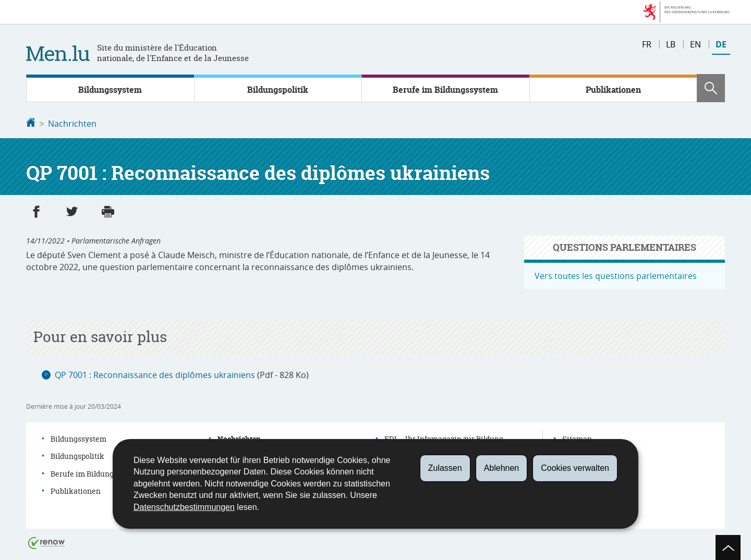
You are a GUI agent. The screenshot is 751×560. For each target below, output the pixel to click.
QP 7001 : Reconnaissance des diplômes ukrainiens (155, 374)
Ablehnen (502, 468)
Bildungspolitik (278, 90)
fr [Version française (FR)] (647, 44)
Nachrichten (72, 124)
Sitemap (577, 438)
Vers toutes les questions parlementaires (616, 275)
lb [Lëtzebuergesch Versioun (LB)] (671, 44)
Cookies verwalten (575, 468)
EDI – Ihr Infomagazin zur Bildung (444, 438)
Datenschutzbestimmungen (184, 507)
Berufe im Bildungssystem (445, 90)
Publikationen (613, 90)
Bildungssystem (110, 90)
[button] (711, 88)
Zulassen (445, 468)
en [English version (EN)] (695, 44)
